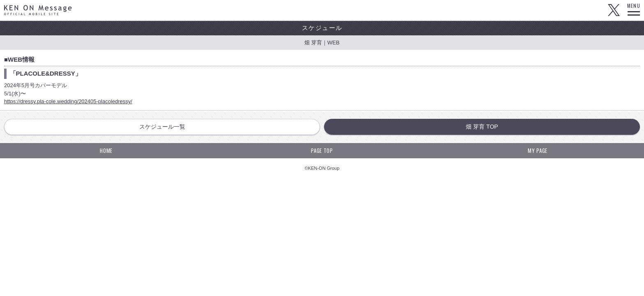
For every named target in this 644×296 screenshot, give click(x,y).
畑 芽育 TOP (482, 127)
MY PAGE (538, 150)
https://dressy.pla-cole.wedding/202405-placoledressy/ (68, 101)
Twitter (614, 10)
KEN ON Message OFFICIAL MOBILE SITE (38, 10)
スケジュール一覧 (162, 127)
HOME (106, 150)
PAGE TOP (322, 150)
